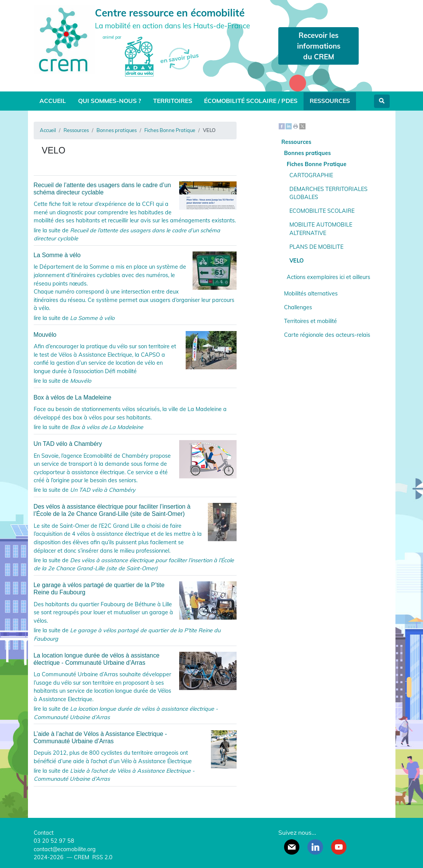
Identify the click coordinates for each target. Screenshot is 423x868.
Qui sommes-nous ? (109, 101)
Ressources (330, 101)
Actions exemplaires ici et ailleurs (328, 277)
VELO (296, 261)
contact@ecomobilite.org (65, 849)
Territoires (173, 101)
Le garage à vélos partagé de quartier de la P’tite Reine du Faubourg (135, 589)
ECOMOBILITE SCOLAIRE (322, 211)
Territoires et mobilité (310, 321)
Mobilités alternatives (311, 294)
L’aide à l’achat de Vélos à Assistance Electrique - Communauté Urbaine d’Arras (135, 737)
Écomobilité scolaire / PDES (251, 101)
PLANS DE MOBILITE (316, 247)
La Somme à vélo (135, 255)
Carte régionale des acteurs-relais (327, 335)
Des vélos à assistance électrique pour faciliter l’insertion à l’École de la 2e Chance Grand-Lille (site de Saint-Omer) (135, 510)
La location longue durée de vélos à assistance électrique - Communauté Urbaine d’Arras (135, 659)
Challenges (298, 307)
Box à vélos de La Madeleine (73, 397)
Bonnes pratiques (117, 130)
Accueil (53, 101)
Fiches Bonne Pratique (170, 130)
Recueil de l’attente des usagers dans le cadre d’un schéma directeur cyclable (135, 189)
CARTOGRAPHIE (311, 175)
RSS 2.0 (102, 857)
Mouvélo (135, 335)
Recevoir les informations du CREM (319, 46)
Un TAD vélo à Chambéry (135, 444)
